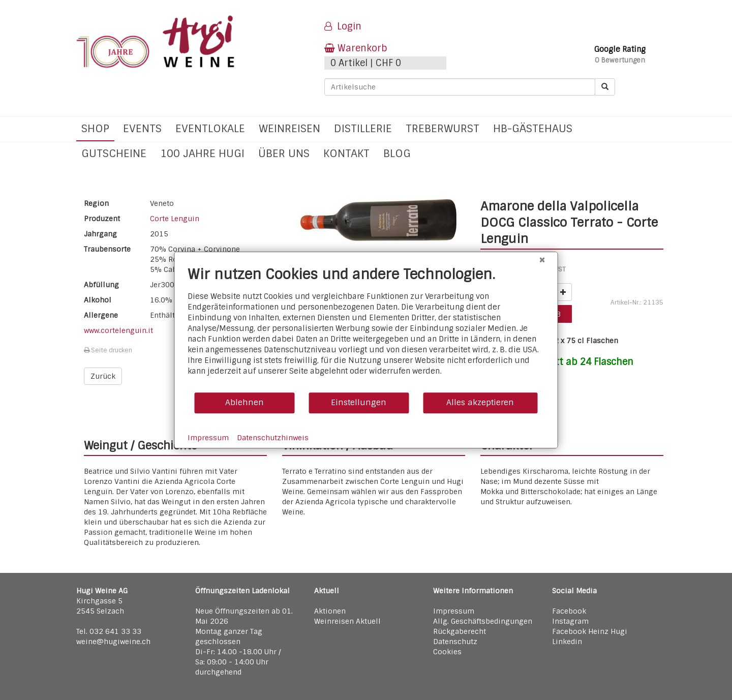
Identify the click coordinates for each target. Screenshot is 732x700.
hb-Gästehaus (533, 128)
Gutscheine (114, 153)
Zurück (103, 376)
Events (142, 128)
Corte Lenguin (175, 219)
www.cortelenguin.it (118, 330)
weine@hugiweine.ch (113, 642)
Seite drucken (108, 350)
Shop (95, 128)
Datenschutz (455, 642)
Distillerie (363, 128)
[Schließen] (542, 260)
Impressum (454, 611)
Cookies (447, 652)
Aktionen (330, 611)
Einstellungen (359, 402)
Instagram (570, 621)
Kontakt (346, 153)
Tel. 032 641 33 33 (109, 631)
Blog (397, 153)
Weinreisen (289, 128)
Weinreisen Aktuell (347, 621)
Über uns (284, 153)
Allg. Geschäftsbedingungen (483, 621)
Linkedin (567, 642)
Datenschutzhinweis (273, 438)
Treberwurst (443, 128)
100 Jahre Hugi (202, 153)
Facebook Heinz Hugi (590, 631)
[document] (366, 329)
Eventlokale (210, 128)
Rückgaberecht (460, 631)
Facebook (569, 611)
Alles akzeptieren (480, 402)
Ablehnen (245, 402)
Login (343, 26)
